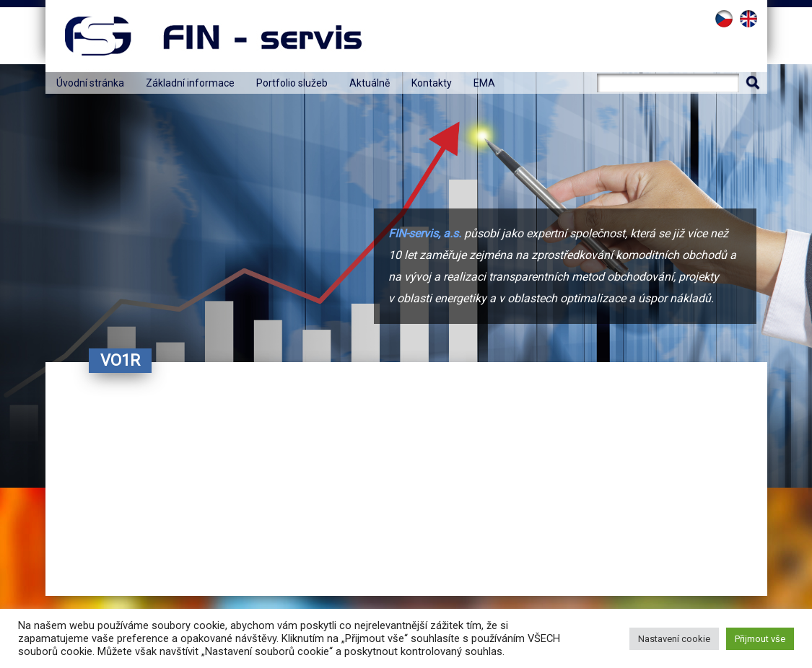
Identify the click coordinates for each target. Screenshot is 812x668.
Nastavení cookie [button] (674, 639)
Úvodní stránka (90, 83)
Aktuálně (370, 83)
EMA (484, 83)
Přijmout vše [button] (760, 639)
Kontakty (432, 83)
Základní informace (190, 83)
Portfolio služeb (292, 83)
